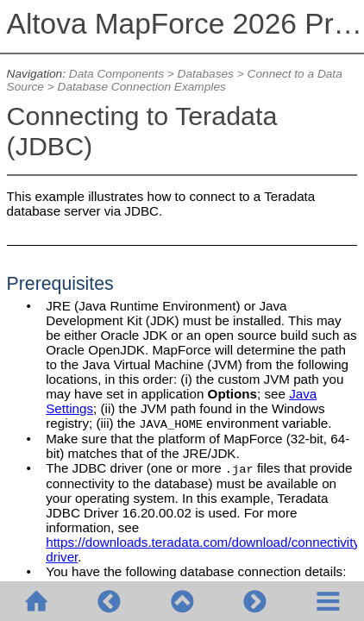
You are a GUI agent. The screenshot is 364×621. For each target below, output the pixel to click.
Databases (206, 74)
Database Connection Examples (142, 87)
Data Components (116, 74)
